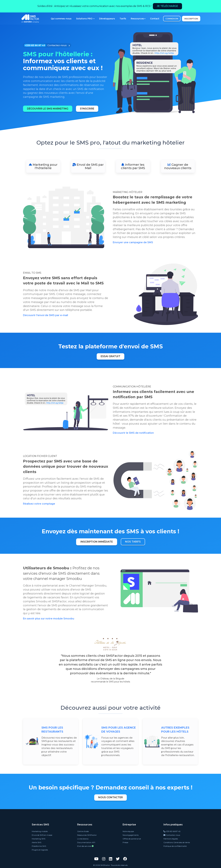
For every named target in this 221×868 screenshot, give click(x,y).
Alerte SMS (37, 842)
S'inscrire (87, 109)
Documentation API (86, 842)
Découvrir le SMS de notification (133, 433)
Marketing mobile (40, 831)
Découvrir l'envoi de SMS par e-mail (46, 315)
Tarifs (123, 19)
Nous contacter (110, 797)
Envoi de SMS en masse (42, 835)
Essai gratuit (110, 356)
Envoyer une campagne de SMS (133, 242)
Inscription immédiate (97, 542)
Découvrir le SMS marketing (48, 109)
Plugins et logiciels (40, 850)
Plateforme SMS (39, 846)
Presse (125, 842)
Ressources (138, 19)
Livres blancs (83, 839)
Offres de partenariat (132, 839)
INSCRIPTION (191, 19)
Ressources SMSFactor (87, 835)
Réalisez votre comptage (39, 504)
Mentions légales (171, 839)
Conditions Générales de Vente (177, 842)
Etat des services (85, 846)
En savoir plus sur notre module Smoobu (49, 619)
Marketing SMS (39, 839)
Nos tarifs (133, 542)
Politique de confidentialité (175, 846)
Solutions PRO (85, 19)
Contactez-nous (172, 835)
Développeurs (107, 19)
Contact (155, 19)
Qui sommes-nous (61, 19)
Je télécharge (167, 6)
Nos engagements (131, 835)
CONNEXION (172, 19)
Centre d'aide (83, 831)
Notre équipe (128, 831)
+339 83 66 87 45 (172, 831)
